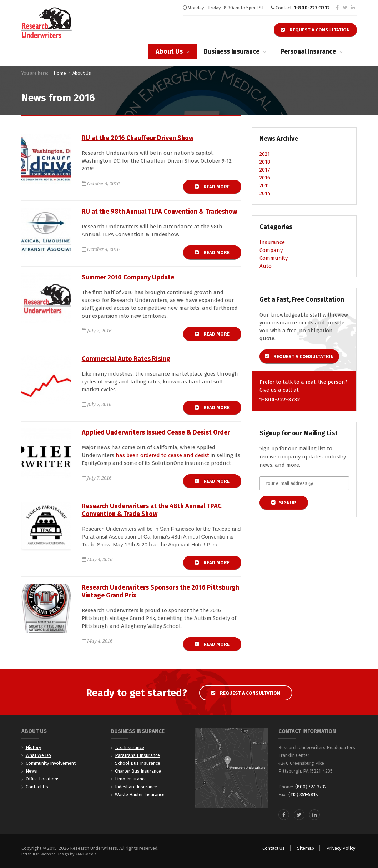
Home (60, 73)
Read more (218, 187)
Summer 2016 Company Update (128, 277)
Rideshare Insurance (136, 787)
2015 (265, 185)
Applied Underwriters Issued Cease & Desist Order (156, 432)
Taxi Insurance (130, 747)
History (33, 747)
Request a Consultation (315, 30)
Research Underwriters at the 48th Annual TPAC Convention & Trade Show (152, 510)
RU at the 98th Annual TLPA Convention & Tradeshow (159, 212)
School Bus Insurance (138, 763)
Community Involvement (51, 763)
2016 (265, 178)
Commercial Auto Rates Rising (126, 359)
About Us (169, 51)
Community (274, 258)
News (31, 771)
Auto (266, 266)
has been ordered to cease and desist (162, 455)
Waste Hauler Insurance (140, 795)
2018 (265, 162)
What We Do (38, 755)
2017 (265, 170)
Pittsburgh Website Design (45, 854)
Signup (288, 503)
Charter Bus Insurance (138, 771)
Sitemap (306, 848)
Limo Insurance (131, 779)
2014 (265, 193)
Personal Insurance (308, 51)
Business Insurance (232, 51)
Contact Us (37, 787)
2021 (265, 154)
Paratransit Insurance (137, 755)
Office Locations (43, 779)
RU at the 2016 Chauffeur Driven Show (138, 138)
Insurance (272, 242)
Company (271, 250)
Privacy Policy (341, 848)
